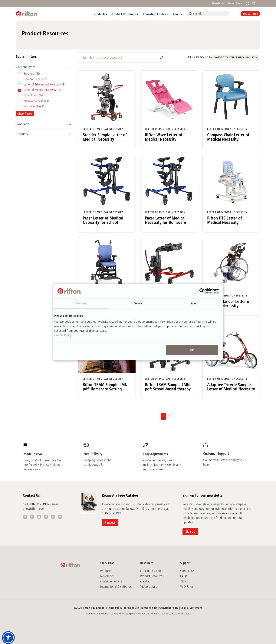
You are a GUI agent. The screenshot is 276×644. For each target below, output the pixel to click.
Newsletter (218, 3)
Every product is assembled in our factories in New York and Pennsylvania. (43, 465)
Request (110, 523)
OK (192, 350)
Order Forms (235, 3)
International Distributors (116, 587)
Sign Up (190, 532)
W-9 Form (187, 587)
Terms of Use (131, 608)
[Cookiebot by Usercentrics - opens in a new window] (202, 291)
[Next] (174, 416)
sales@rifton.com (34, 509)
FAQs (184, 576)
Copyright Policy (169, 608)
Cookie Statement (191, 608)
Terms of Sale (149, 608)
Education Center (154, 14)
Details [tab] (138, 303)
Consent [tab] (81, 303)
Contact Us (187, 571)
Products (100, 14)
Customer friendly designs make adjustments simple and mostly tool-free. (162, 465)
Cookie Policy (63, 335)
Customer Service (111, 581)
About (177, 14)
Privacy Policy (114, 608)
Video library (149, 587)
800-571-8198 (250, 14)
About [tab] (195, 303)
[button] (8, 638)
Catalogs (146, 581)
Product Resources (124, 14)
